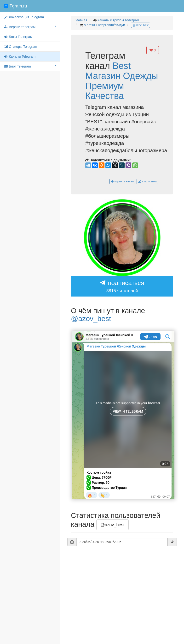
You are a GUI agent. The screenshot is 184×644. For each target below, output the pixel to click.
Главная (81, 20)
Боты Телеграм (18, 37)
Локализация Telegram (24, 17)
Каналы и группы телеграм (118, 20)
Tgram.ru (15, 6)
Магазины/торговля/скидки (104, 25)
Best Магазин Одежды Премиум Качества (122, 81)
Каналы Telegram (20, 56)
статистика (147, 181)
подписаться (122, 287)
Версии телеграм (30, 27)
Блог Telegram (30, 66)
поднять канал (122, 181)
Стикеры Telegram (20, 47)
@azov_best (141, 25)
